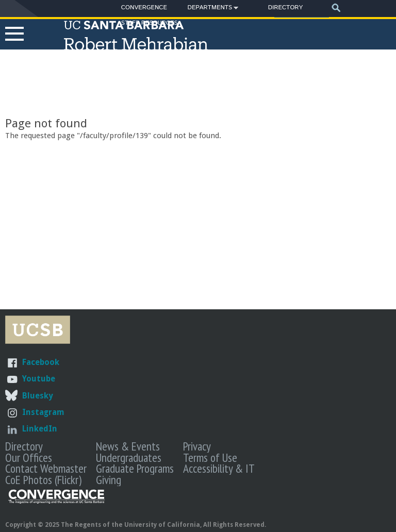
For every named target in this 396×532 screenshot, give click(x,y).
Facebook (41, 362)
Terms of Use (210, 457)
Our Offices (29, 457)
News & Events (128, 446)
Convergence (144, 7)
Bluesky (37, 396)
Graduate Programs (135, 468)
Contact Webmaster (46, 468)
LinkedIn (40, 429)
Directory (285, 7)
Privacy (197, 446)
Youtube (39, 379)
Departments (210, 9)
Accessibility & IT (219, 468)
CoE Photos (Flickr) (43, 479)
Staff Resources (150, 23)
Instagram (43, 412)
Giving (109, 479)
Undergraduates (129, 457)
